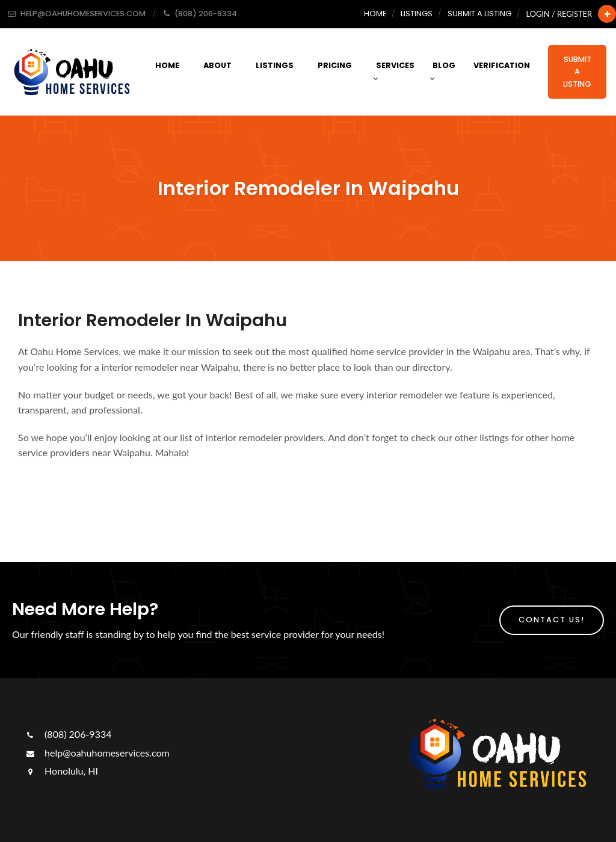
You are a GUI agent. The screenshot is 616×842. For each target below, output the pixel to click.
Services (394, 71)
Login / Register (559, 14)
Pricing (335, 65)
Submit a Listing (479, 14)
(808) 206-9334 (68, 734)
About (217, 65)
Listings (417, 14)
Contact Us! (552, 620)
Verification (502, 65)
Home (375, 14)
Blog (442, 71)
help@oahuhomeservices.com (97, 753)
